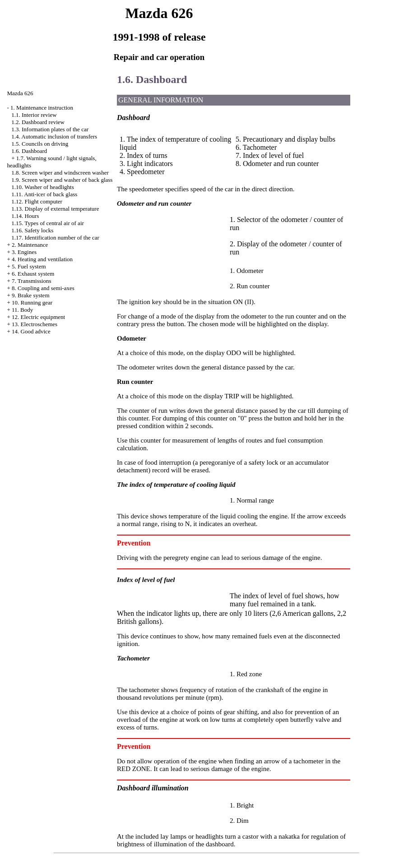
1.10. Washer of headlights (42, 187)
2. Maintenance (30, 245)
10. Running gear (32, 302)
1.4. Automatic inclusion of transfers (54, 136)
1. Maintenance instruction (42, 108)
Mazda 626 (20, 93)
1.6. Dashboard (29, 151)
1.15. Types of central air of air (48, 223)
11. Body (22, 310)
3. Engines (24, 252)
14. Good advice (31, 331)
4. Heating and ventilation (42, 259)
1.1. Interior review (34, 115)
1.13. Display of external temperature (55, 209)
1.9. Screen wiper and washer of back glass (62, 180)
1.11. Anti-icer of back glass (44, 194)
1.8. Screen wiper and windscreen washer (60, 173)
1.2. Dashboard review (38, 122)
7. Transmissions (31, 281)
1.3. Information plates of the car (50, 129)
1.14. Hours (25, 216)
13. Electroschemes (35, 324)
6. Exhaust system (33, 274)
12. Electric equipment (38, 317)
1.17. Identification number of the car (55, 238)
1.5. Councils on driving (40, 144)
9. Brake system (30, 295)
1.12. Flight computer (37, 201)
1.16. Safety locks (32, 230)
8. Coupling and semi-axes (43, 288)
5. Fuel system (29, 266)
